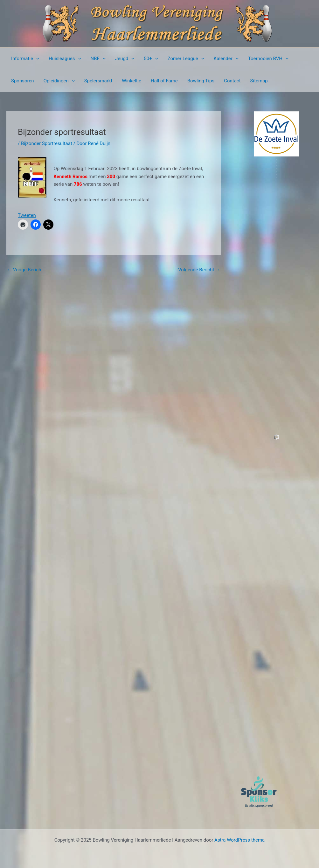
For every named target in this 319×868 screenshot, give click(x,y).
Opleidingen (59, 81)
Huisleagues (65, 59)
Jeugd (125, 59)
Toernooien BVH (268, 59)
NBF (98, 59)
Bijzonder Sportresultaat (47, 143)
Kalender (226, 59)
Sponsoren (23, 81)
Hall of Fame (164, 81)
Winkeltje (132, 81)
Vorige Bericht (25, 270)
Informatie (25, 59)
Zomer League (186, 59)
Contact (232, 81)
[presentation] (36, 59)
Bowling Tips (201, 81)
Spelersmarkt (98, 81)
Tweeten (27, 215)
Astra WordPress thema (239, 840)
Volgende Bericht (199, 270)
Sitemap (259, 81)
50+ (151, 59)
